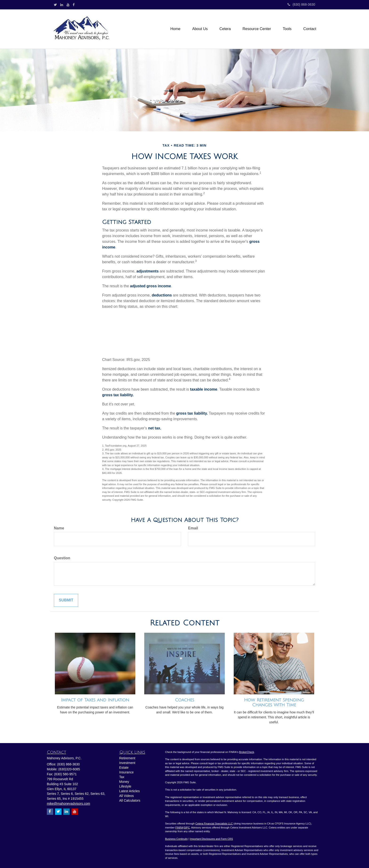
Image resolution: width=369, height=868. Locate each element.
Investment (127, 763)
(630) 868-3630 (301, 4)
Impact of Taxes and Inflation (95, 700)
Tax (122, 777)
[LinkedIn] (62, 5)
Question (62, 558)
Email (193, 528)
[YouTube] (68, 5)
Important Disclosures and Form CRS (211, 839)
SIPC (187, 828)
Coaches (184, 700)
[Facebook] (74, 5)
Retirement (127, 758)
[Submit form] (66, 600)
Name (59, 528)
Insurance (126, 772)
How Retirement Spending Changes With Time (274, 702)
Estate (124, 768)
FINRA (179, 828)
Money (124, 782)
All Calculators (130, 800)
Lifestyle (125, 786)
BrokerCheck (247, 752)
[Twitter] (55, 5)
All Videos (127, 796)
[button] (200, 29)
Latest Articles (130, 791)
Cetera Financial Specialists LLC (214, 824)
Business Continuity (177, 839)
